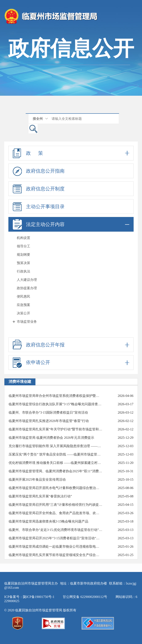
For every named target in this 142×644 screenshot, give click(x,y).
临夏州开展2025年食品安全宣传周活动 (37, 479)
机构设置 (23, 238)
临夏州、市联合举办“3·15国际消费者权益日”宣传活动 (48, 412)
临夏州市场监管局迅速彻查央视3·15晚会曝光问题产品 (48, 521)
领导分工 (23, 246)
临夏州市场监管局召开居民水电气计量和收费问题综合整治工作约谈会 (55, 488)
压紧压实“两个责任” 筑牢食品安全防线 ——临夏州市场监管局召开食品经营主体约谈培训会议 (55, 454)
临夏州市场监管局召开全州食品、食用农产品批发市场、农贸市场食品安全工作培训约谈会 (55, 513)
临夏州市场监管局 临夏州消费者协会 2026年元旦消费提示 (51, 438)
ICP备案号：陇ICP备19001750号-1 (29, 597)
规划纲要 (23, 255)
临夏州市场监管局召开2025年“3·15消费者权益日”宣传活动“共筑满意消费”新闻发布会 (55, 538)
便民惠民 (23, 296)
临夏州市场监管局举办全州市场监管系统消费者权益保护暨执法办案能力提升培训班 (55, 396)
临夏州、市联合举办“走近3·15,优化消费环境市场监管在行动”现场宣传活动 (55, 530)
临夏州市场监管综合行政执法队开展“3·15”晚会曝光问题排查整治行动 (55, 404)
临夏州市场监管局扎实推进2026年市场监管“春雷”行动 (49, 421)
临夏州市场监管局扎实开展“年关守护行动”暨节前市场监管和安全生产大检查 (55, 429)
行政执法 (23, 271)
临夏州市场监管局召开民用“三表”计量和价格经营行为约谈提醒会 (55, 505)
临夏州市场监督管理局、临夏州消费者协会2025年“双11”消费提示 (55, 471)
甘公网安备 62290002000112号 (85, 597)
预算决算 (23, 263)
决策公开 (23, 313)
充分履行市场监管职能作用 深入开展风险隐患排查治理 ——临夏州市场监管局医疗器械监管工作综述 (55, 446)
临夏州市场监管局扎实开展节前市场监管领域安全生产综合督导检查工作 (55, 555)
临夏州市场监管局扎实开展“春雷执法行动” (40, 496)
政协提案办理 (27, 288)
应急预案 (23, 305)
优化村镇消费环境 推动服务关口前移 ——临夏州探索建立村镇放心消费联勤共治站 (55, 463)
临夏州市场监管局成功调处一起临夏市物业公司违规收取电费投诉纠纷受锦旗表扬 (55, 547)
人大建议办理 (27, 280)
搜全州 (38, 119)
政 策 (71, 153)
